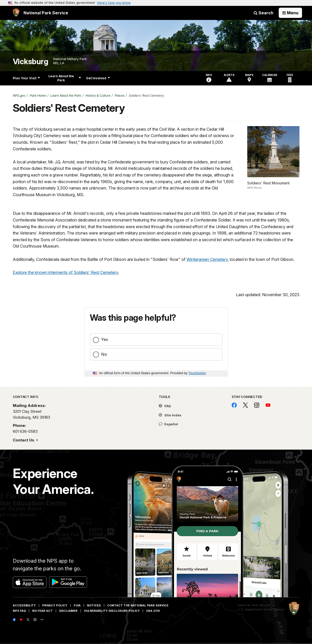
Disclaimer (68, 611)
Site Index (170, 415)
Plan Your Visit (26, 78)
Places (120, 96)
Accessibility (24, 605)
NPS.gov (19, 96)
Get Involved (98, 78)
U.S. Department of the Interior (261, 609)
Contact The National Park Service (138, 605)
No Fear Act (42, 611)
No (104, 354)
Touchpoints (197, 373)
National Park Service (254, 605)
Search (263, 13)
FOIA (77, 605)
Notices (94, 605)
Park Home (38, 96)
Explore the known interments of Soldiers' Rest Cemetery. (66, 272)
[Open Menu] (290, 13)
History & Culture (98, 96)
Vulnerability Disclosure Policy (112, 611)
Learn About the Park (65, 78)
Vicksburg (31, 62)
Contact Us (24, 440)
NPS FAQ (19, 611)
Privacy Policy (55, 605)
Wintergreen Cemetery (207, 259)
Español (168, 424)
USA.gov (153, 611)
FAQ (165, 406)
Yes (105, 339)
